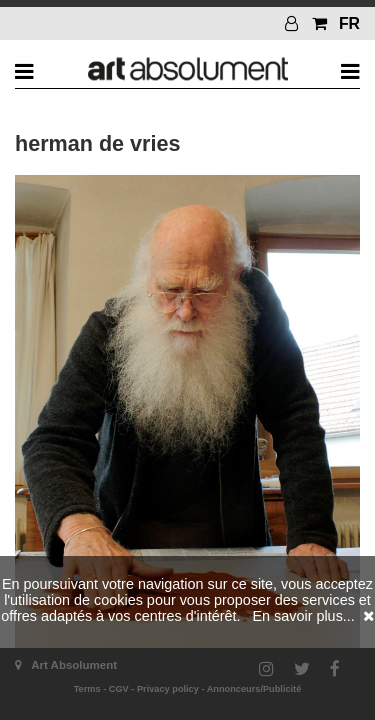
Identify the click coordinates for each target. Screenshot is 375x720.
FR (349, 23)
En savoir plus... (303, 616)
